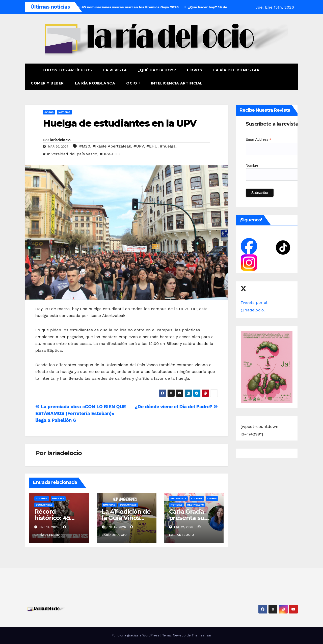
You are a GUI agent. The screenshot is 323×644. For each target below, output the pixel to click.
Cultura (42, 498)
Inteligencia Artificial (177, 83)
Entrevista (178, 498)
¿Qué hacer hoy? (157, 70)
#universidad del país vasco (70, 154)
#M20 (85, 146)
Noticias (64, 112)
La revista (115, 70)
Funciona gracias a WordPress (136, 635)
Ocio (132, 83)
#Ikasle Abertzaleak (112, 146)
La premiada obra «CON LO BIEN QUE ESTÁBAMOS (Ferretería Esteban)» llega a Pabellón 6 (81, 413)
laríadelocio (60, 140)
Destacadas (44, 505)
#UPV (139, 146)
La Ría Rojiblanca (95, 83)
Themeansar (202, 635)
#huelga (168, 146)
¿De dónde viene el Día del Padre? (176, 407)
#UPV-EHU (110, 154)
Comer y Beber (47, 83)
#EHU (152, 146)
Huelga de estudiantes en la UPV (120, 123)
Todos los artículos (67, 70)
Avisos (49, 112)
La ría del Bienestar (236, 70)
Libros (195, 70)
